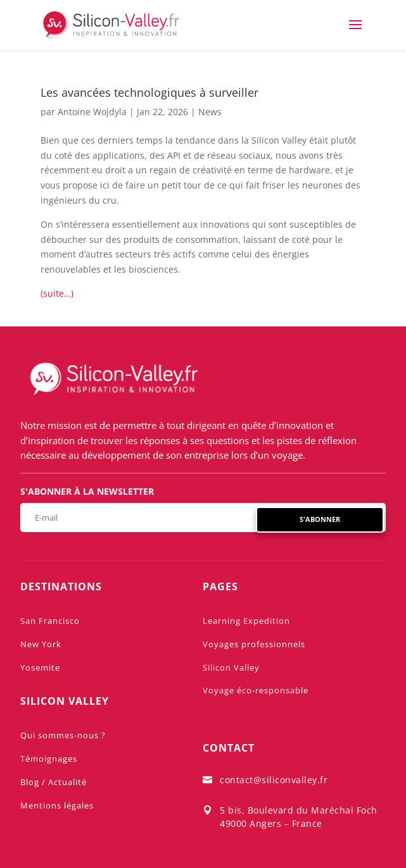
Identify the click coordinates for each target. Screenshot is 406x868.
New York (41, 644)
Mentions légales (57, 805)
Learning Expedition (246, 621)
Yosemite (40, 667)
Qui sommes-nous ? (63, 735)
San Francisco (50, 621)
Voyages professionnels (254, 644)
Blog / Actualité (54, 782)
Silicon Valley (231, 667)
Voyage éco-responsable (256, 690)
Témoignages (49, 759)
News (210, 112)
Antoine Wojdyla (92, 112)
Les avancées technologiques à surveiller (149, 92)
